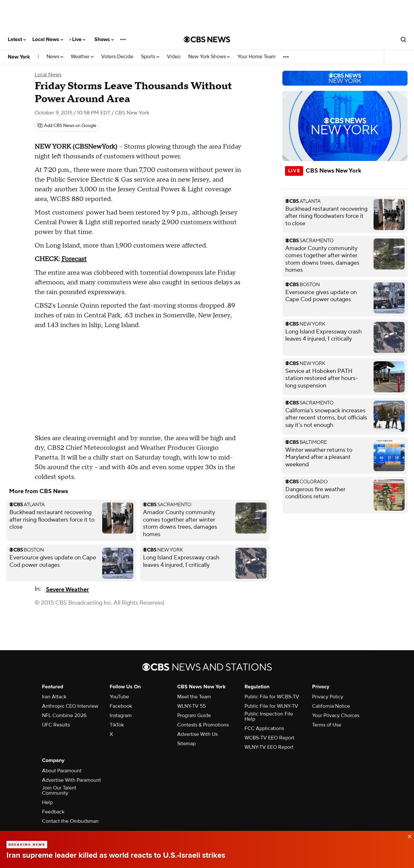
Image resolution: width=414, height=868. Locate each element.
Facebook (121, 706)
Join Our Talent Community (59, 790)
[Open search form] (403, 39)
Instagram (121, 715)
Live (79, 39)
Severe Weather (67, 590)
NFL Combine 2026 (64, 715)
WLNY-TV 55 (191, 706)
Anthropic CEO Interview (70, 706)
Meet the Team (194, 697)
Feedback (53, 812)
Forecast (74, 259)
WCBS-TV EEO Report (269, 738)
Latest (17, 39)
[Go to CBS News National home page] (207, 39)
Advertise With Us (197, 734)
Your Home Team (256, 57)
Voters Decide (117, 57)
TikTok (117, 725)
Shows (104, 39)
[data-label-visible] (408, 835)
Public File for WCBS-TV (272, 697)
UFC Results (56, 725)
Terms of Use (327, 725)
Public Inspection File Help (269, 716)
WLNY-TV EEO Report (269, 747)
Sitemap (186, 744)
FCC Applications (264, 728)
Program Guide (194, 715)
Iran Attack (54, 697)
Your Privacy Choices (336, 715)
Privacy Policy (328, 697)
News (55, 57)
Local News (48, 39)
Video (174, 57)
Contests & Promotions (203, 725)
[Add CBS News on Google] (67, 126)
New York (19, 57)
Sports (150, 57)
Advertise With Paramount (71, 780)
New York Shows (209, 57)
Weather (82, 57)
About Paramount (62, 771)
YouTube (119, 697)
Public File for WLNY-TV (271, 706)
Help (47, 802)
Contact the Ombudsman (70, 821)
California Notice (331, 706)
